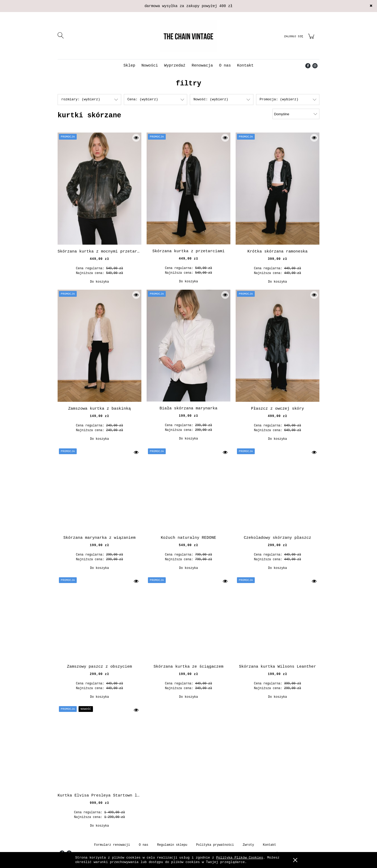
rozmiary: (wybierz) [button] (81, 99)
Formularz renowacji (112, 845)
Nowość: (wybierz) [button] (211, 99)
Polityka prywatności (215, 845)
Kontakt (269, 845)
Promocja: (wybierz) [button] (279, 99)
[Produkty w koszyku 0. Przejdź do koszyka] (312, 39)
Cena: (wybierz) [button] (143, 99)
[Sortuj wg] (296, 114)
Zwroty (248, 845)
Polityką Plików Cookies (240, 858)
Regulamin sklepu (172, 845)
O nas (143, 845)
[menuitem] (129, 66)
